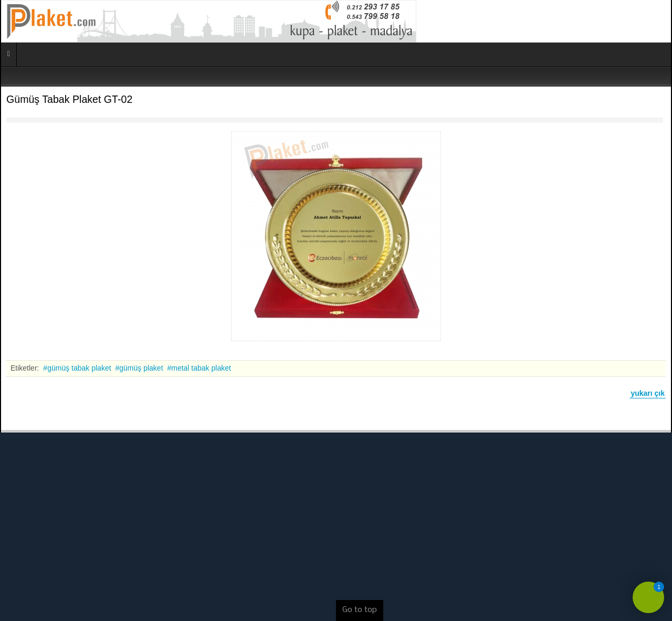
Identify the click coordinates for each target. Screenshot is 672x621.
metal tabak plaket (201, 368)
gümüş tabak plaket (79, 368)
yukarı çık (648, 393)
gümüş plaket (141, 368)
